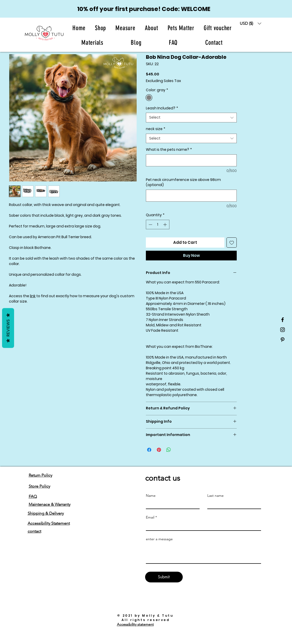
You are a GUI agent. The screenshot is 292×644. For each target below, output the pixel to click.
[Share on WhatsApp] (169, 450)
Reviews (8, 328)
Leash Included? (162, 108)
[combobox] (191, 118)
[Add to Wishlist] (232, 243)
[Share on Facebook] (149, 450)
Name (151, 496)
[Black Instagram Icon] (283, 330)
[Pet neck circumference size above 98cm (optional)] (191, 196)
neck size (156, 129)
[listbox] (251, 23)
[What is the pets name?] (191, 160)
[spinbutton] (158, 225)
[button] (151, 28)
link (33, 296)
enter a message (159, 539)
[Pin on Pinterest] (159, 450)
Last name (215, 496)
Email (150, 517)
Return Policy (40, 475)
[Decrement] (150, 225)
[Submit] (164, 577)
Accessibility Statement (49, 523)
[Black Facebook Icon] (283, 320)
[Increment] (165, 225)
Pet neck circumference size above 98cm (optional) (183, 182)
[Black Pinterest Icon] (283, 340)
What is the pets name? (169, 150)
